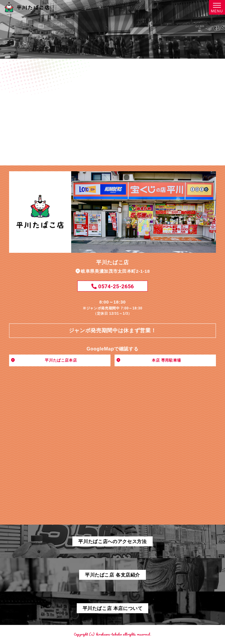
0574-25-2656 (112, 286)
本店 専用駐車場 (166, 360)
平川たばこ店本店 (61, 360)
